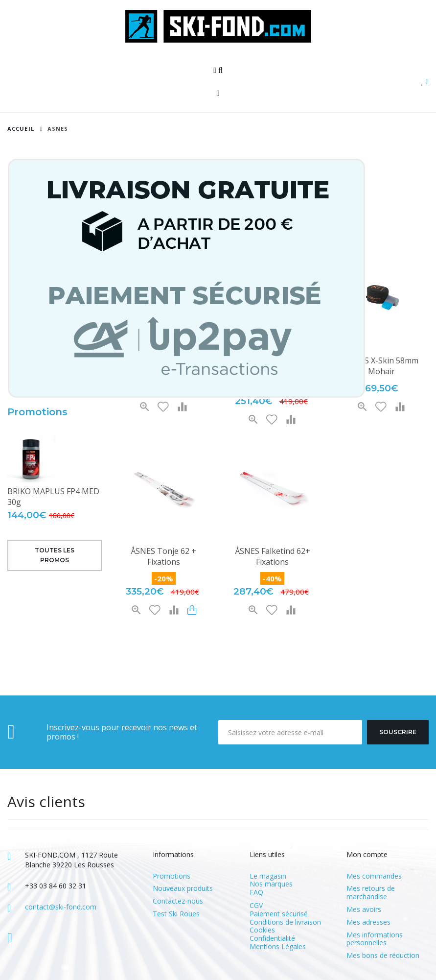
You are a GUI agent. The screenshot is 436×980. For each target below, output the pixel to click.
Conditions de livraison (285, 922)
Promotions (37, 412)
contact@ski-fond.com (61, 907)
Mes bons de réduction (383, 956)
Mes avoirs (364, 910)
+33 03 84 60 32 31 (56, 886)
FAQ (256, 892)
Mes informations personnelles (375, 939)
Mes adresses (368, 922)
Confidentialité (272, 938)
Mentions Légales (278, 946)
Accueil (21, 129)
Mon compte (367, 854)
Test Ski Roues (176, 914)
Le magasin (268, 876)
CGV (256, 905)
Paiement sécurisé (279, 914)
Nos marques (271, 884)
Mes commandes (374, 876)
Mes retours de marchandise (371, 893)
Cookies (262, 930)
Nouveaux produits (183, 889)
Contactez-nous (178, 901)
